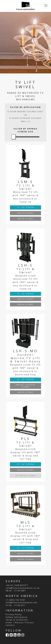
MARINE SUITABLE (26, 219)
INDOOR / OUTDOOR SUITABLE (26, 386)
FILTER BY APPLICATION (26, 107)
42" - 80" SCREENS (26, 379)
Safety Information (17, 617)
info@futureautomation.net (21, 602)
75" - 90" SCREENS (26, 294)
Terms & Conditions (17, 620)
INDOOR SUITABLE (26, 213)
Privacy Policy (14, 614)
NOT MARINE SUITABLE (26, 476)
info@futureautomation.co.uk (23, 588)
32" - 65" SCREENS (26, 207)
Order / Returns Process (20, 622)
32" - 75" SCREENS (26, 548)
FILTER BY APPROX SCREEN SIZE (26, 130)
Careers (10, 625)
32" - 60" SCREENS (26, 464)
